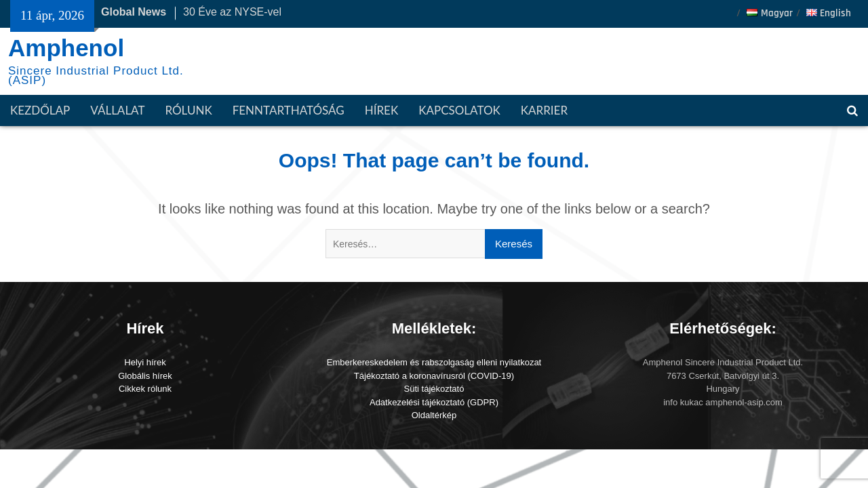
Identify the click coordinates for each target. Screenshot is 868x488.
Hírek (381, 110)
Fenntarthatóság (289, 110)
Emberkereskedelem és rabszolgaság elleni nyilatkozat (434, 362)
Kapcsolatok (459, 110)
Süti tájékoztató (434, 389)
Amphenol (66, 48)
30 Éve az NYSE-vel (232, 12)
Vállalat (117, 110)
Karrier (544, 110)
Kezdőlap (40, 110)
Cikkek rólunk (145, 389)
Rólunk (188, 110)
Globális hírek (145, 376)
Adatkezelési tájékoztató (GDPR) (434, 402)
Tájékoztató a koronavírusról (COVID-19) (434, 376)
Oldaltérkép (434, 415)
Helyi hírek (145, 362)
